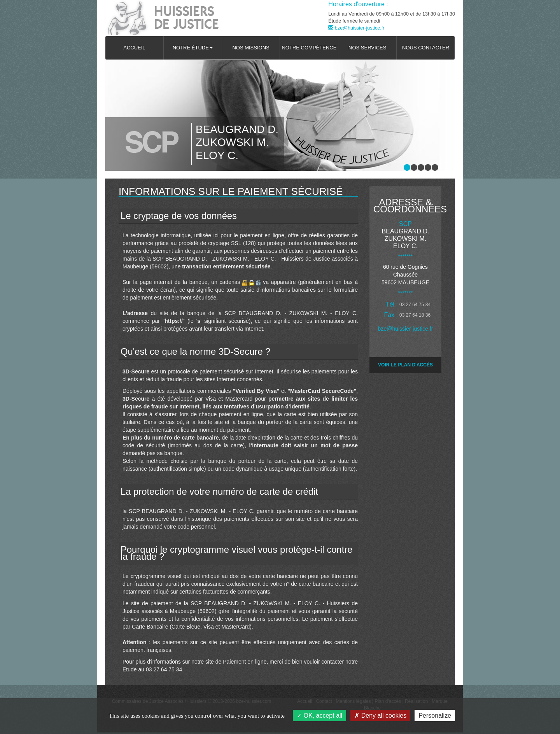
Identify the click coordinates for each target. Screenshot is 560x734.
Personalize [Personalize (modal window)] (435, 716)
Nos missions (251, 48)
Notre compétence (309, 48)
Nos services (367, 48)
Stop (441, 162)
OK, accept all (319, 716)
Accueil (134, 48)
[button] (193, 48)
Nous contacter (426, 48)
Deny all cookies (380, 716)
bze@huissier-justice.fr (356, 28)
